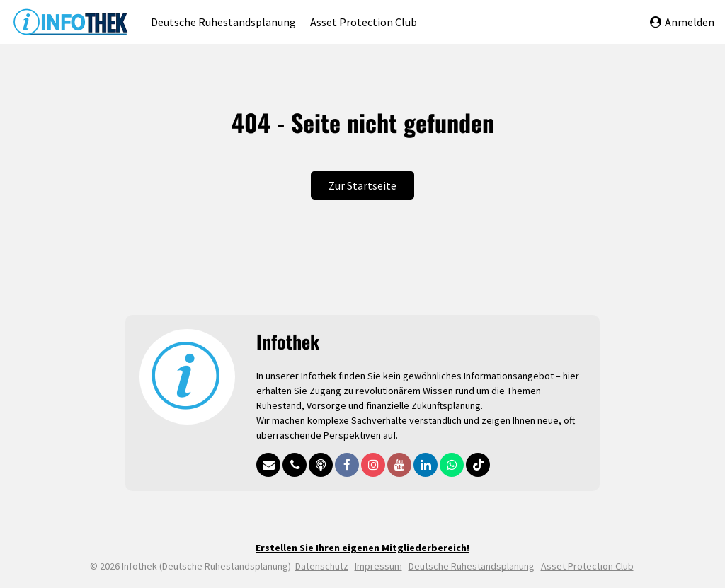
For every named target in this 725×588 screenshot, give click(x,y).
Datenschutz (322, 566)
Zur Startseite (362, 185)
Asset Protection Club (364, 22)
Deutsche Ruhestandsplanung (223, 22)
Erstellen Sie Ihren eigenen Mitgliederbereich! (362, 548)
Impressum (378, 566)
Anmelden (682, 22)
